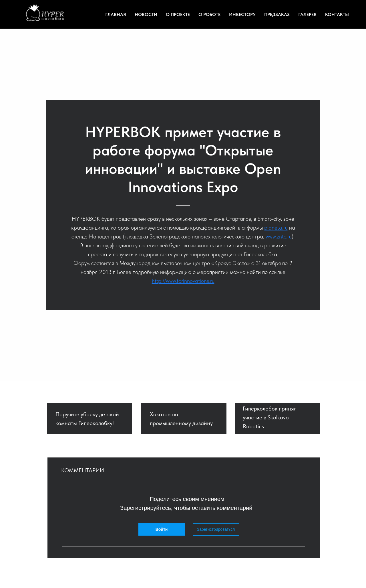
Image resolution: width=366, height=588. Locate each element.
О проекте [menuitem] (178, 14)
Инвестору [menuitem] (242, 14)
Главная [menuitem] (116, 14)
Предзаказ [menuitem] (277, 14)
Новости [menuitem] (146, 14)
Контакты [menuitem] (337, 14)
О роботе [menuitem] (209, 14)
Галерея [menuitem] (307, 14)
